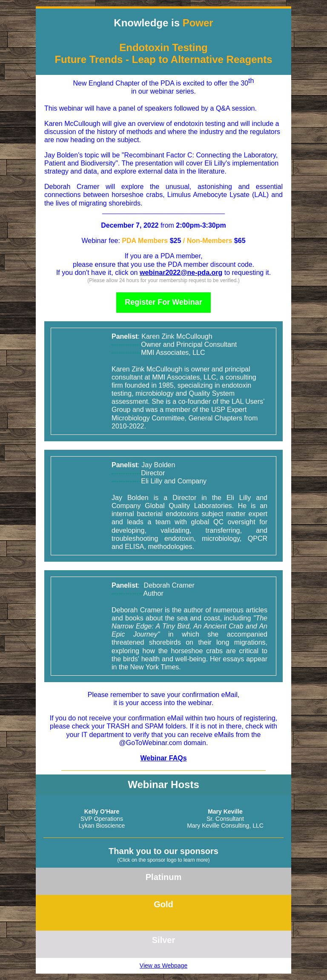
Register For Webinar (163, 302)
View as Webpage (163, 966)
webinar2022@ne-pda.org (181, 273)
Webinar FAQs (163, 758)
